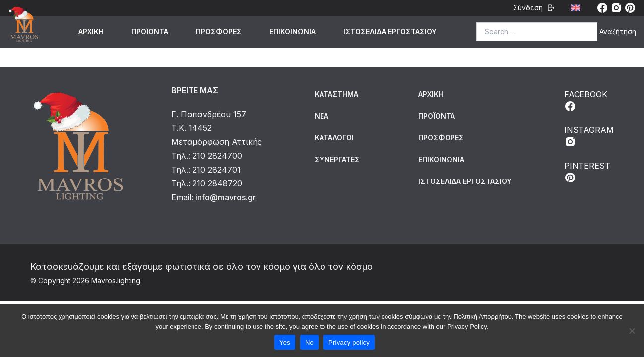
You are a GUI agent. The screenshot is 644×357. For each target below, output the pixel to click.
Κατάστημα (336, 94)
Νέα (322, 116)
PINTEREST (587, 172)
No (309, 342)
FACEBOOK (586, 101)
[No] (632, 331)
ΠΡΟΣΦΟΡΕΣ (219, 31)
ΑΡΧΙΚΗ (91, 31)
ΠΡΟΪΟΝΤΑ (150, 31)
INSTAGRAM (589, 136)
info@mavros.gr (225, 197)
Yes (285, 342)
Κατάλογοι (334, 138)
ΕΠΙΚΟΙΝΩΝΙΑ (292, 31)
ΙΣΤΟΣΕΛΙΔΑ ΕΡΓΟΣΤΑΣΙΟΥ (390, 31)
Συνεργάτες (337, 159)
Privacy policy (349, 342)
